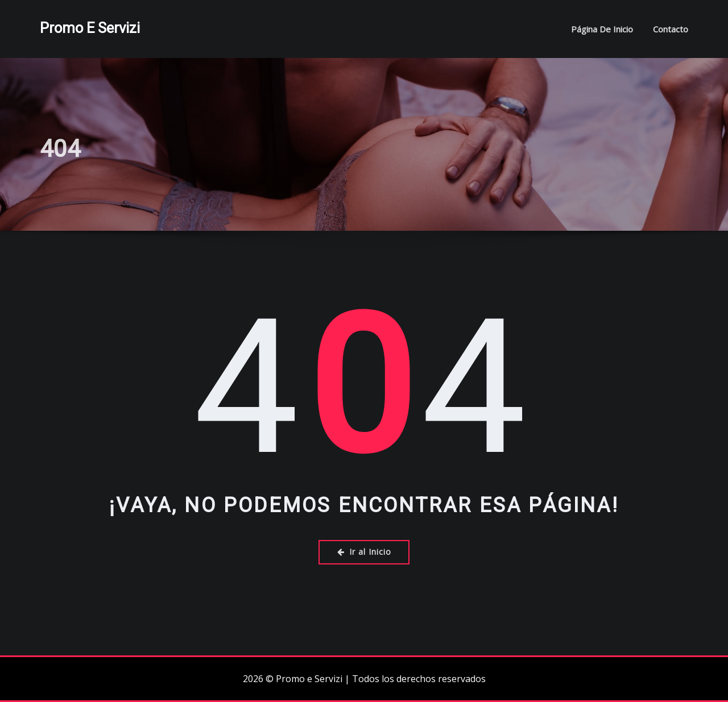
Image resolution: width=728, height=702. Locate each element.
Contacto (671, 29)
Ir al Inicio (364, 552)
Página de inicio (602, 29)
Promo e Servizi (90, 28)
